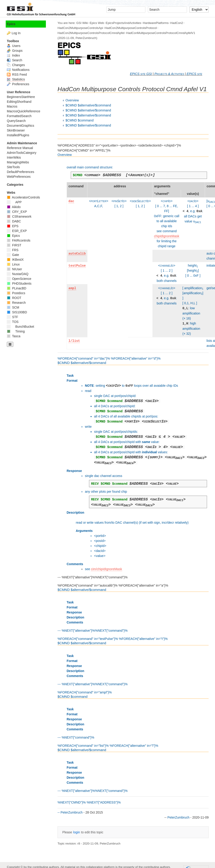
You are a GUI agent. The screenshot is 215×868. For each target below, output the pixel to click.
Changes (16, 65)
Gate (13, 255)
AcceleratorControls (23, 197)
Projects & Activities (169, 74)
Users (14, 46)
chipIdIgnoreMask (167, 236)
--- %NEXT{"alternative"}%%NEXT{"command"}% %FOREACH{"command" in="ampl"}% (133, 668)
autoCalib (77, 254)
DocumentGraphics (21, 126)
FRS (13, 250)
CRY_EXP (17, 212)
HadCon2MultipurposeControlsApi (80, 28)
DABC (14, 221)
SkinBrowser (16, 130)
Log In (16, 33)
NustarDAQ (18, 274)
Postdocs (16, 293)
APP (14, 202)
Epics (11, 24)
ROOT (14, 298)
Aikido (14, 207)
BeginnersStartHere (21, 97)
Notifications (18, 70)
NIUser (14, 269)
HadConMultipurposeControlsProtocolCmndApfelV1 (161, 33)
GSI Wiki (82, 23)
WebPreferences (19, 177)
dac (71, 201)
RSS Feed (17, 75)
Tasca (14, 336)
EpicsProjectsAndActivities (123, 23)
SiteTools (13, 167)
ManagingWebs (18, 162)
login (77, 832)
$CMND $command (80, 120)
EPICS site (194, 74)
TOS (13, 322)
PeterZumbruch (86, 38)
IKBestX (15, 260)
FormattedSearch (19, 116)
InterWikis (14, 157)
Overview (72, 100)
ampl (72, 288)
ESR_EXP (17, 231)
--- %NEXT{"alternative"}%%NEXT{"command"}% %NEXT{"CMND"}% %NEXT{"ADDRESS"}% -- (133, 781)
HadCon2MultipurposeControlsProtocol (131, 28)
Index (13, 55)
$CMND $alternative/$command (88, 105)
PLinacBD (17, 288)
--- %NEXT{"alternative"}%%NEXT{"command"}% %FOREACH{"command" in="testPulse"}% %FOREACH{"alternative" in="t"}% (133, 614)
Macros (12, 106)
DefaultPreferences (21, 172)
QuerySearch (16, 121)
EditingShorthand (19, 102)
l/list (74, 341)
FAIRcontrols (19, 240)
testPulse (77, 266)
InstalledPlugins (18, 135)
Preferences (18, 84)
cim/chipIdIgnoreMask (106, 569)
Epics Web (97, 23)
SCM (13, 307)
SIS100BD (17, 312)
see (88, 569)
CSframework (19, 216)
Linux (13, 264)
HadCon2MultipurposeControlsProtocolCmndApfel (91, 33)
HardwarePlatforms (156, 23)
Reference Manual (20, 148)
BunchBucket (20, 327)
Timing (16, 331)
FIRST (14, 245)
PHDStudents (19, 283)
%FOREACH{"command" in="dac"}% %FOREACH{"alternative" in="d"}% (133, 257)
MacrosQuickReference (24, 111)
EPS (13, 226)
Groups (15, 51)
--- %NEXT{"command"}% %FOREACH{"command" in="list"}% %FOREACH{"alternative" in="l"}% (133, 721)
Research (16, 303)
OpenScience (19, 279)
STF (12, 317)
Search (14, 60)
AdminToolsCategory (22, 153)
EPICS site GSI (141, 74)
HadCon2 (177, 23)
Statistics (16, 79)
